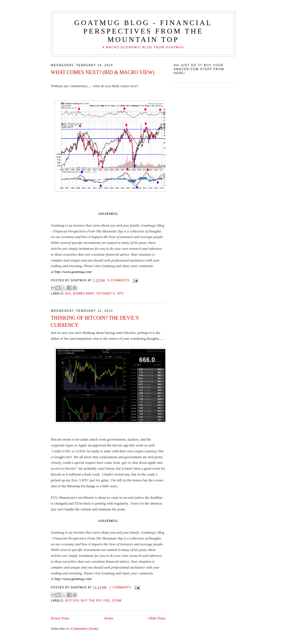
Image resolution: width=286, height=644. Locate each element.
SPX (120, 294)
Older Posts (157, 618)
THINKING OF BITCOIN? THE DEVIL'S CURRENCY (95, 321)
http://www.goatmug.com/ (73, 272)
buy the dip (91, 601)
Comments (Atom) (85, 628)
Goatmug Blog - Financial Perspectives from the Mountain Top (143, 31)
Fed (107, 601)
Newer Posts (60, 618)
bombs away (84, 294)
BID (68, 294)
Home (109, 618)
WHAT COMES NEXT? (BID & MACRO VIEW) (103, 72)
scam (117, 601)
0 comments (119, 280)
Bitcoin (72, 601)
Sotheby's (106, 294)
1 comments (120, 587)
